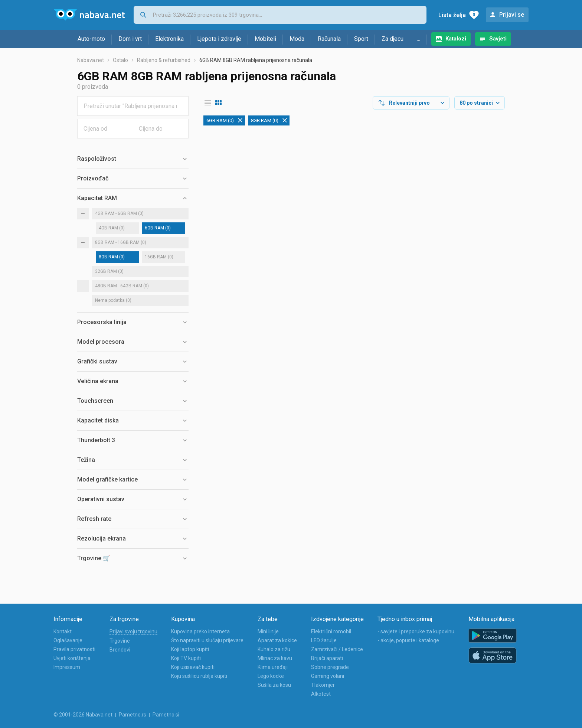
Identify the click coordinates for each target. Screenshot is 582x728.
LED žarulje (324, 640)
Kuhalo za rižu (274, 649)
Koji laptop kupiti (190, 649)
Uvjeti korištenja (72, 658)
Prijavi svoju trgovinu (133, 631)
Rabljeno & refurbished (164, 60)
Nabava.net (91, 60)
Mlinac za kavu (275, 658)
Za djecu (393, 39)
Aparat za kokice (277, 640)
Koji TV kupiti (186, 658)
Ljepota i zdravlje (219, 39)
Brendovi (120, 650)
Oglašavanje (68, 640)
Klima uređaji (273, 667)
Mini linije (268, 631)
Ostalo (120, 60)
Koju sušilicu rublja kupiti (199, 676)
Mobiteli (265, 39)
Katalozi (456, 39)
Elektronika (169, 39)
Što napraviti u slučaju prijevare (207, 640)
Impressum (67, 667)
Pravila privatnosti (74, 649)
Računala (329, 39)
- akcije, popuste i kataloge (408, 640)
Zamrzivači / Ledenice (337, 649)
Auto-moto (91, 39)
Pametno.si (166, 715)
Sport (361, 39)
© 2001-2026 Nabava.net (83, 715)
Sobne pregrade (330, 667)
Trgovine (120, 641)
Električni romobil (331, 631)
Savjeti (498, 39)
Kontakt (63, 631)
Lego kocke (271, 676)
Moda (297, 39)
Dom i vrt (130, 39)
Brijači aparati (327, 658)
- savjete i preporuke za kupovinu (416, 631)
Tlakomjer (323, 685)
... (418, 39)
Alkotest (321, 694)
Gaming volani (328, 676)
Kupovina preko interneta (200, 631)
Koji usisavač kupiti (193, 667)
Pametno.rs (133, 715)
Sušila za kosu (274, 685)
